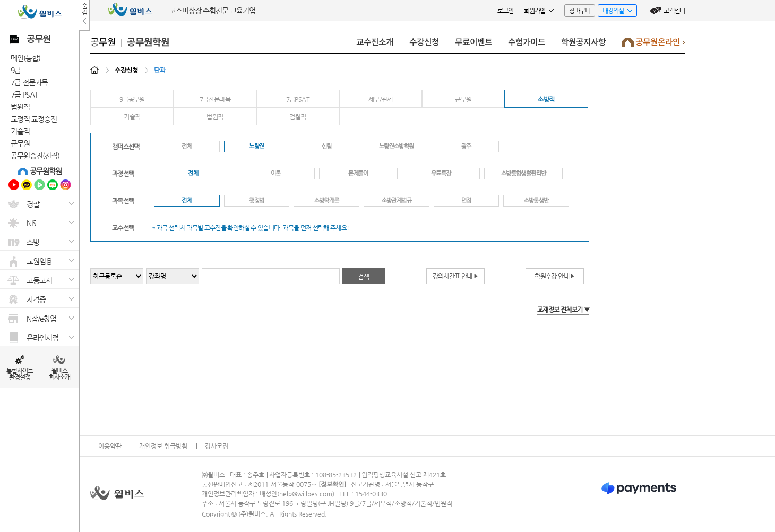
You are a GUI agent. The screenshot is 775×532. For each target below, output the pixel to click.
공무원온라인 (653, 45)
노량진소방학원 (397, 146)
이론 (276, 173)
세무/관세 (381, 99)
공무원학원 (46, 171)
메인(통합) (25, 58)
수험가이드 (527, 42)
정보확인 (332, 484)
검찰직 (298, 117)
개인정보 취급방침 (163, 446)
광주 (466, 146)
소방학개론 (327, 200)
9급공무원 (132, 99)
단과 (160, 70)
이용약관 (110, 446)
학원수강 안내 (554, 276)
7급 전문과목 (29, 82)
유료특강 (441, 173)
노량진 (256, 146)
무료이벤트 (473, 42)
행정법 (256, 200)
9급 (16, 70)
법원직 (20, 107)
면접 (466, 200)
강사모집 (217, 446)
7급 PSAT (24, 95)
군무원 (20, 143)
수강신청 (424, 42)
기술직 (20, 131)
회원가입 (539, 11)
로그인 (505, 11)
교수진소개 (375, 42)
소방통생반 (536, 200)
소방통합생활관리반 (523, 173)
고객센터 (674, 11)
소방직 (546, 99)
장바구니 (580, 11)
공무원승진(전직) (35, 156)
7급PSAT (298, 99)
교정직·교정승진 (34, 119)
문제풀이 (358, 173)
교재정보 (563, 310)
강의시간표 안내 (455, 276)
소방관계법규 (397, 200)
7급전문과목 (215, 99)
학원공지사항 (583, 42)
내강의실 (615, 12)
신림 (327, 146)
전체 (187, 146)
